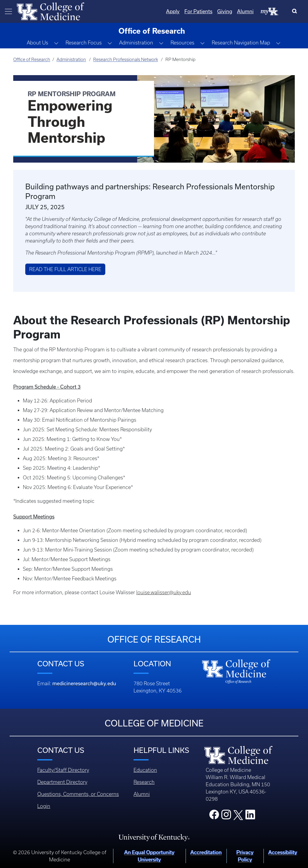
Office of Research (32, 60)
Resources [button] (182, 43)
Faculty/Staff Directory (63, 770)
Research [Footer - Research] (144, 782)
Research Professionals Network (126, 60)
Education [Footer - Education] (145, 770)
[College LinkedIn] (250, 816)
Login (44, 806)
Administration (71, 60)
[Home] (51, 11)
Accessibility (283, 852)
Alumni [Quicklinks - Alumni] (245, 11)
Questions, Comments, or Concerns (78, 794)
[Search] (296, 11)
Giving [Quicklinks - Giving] (225, 11)
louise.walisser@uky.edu (164, 592)
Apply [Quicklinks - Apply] (173, 11)
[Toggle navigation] (8, 11)
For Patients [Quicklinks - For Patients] (198, 11)
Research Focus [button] (84, 43)
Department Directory (62, 782)
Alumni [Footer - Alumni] (142, 794)
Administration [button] (136, 43)
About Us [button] (37, 43)
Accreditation (206, 852)
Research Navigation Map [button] (241, 43)
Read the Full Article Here (65, 269)
